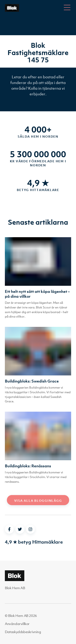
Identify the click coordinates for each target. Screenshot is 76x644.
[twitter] (20, 529)
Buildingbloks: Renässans (28, 466)
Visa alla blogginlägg (38, 501)
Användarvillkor (17, 624)
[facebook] (9, 529)
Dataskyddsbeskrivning (23, 632)
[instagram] (30, 529)
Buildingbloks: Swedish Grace (32, 381)
